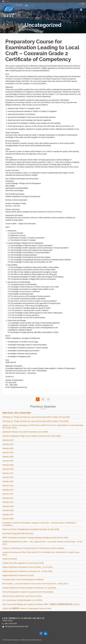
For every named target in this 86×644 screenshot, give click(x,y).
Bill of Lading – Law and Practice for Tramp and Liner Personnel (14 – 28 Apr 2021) (35, 584)
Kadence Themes (37, 640)
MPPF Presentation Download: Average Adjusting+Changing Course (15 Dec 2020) (35, 537)
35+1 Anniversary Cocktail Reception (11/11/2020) (22, 600)
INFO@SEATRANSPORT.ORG (15, 627)
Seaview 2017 (8, 473)
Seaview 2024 (8, 444)
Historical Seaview (10, 559)
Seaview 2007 (8, 514)
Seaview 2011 (8, 498)
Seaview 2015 (8, 481)
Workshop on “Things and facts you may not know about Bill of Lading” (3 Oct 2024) (35, 421)
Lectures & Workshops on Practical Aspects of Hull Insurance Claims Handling (33, 548)
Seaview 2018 (8, 469)
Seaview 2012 (8, 494)
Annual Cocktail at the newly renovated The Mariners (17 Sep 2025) (29, 588)
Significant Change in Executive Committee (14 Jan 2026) (25, 432)
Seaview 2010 (8, 502)
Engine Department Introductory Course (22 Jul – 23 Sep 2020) (27, 571)
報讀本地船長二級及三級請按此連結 (17, 413)
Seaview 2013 (8, 490)
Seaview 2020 (8, 461)
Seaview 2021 (8, 457)
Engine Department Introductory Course (18, 575)
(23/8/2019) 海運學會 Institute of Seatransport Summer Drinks (27, 608)
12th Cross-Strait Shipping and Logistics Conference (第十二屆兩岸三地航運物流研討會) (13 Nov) (41, 604)
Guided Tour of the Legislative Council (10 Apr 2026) (23, 563)
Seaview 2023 (8, 448)
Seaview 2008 (8, 510)
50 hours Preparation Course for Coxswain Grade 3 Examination (28, 592)
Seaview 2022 (8, 452)
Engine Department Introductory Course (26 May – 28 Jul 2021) (27, 567)
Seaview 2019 (8, 465)
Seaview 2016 (8, 477)
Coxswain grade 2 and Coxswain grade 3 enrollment (23, 579)
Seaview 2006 (8, 519)
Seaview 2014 (8, 485)
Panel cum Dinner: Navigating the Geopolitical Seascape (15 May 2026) (31, 529)
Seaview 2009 (8, 506)
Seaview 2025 (8, 440)
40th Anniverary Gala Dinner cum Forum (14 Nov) (22, 596)
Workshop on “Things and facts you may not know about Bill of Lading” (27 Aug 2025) (36, 417)
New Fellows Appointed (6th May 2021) (18, 533)
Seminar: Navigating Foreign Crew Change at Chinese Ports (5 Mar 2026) (32, 436)
